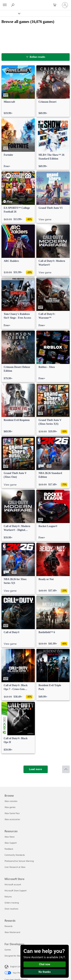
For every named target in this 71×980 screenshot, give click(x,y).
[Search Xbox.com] (13, 5)
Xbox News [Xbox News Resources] (10, 837)
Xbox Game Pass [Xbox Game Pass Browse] (12, 813)
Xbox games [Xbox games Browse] (10, 807)
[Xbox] (10, 13)
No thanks (45, 972)
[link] (18, 91)
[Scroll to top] (66, 769)
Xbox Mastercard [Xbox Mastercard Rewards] (12, 932)
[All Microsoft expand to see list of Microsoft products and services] (5, 5)
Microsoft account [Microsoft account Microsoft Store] (13, 884)
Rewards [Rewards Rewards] (9, 926)
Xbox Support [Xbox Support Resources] (11, 843)
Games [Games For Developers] (8, 950)
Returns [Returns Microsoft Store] (8, 897)
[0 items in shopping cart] (56, 5)
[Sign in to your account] (65, 5)
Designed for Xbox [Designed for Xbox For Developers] (13, 956)
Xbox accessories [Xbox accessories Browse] (12, 819)
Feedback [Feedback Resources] (9, 849)
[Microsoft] (35, 3)
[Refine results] (36, 57)
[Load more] (36, 769)
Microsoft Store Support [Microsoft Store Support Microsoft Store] (16, 890)
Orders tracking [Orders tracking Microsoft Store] (12, 903)
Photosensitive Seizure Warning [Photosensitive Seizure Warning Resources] (19, 861)
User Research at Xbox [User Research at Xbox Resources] (15, 867)
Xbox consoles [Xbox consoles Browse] (11, 801)
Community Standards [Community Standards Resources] (15, 855)
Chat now (45, 964)
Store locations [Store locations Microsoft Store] (11, 909)
